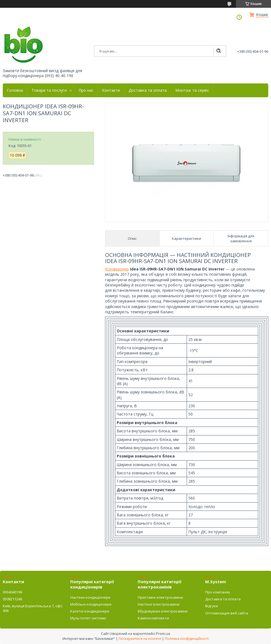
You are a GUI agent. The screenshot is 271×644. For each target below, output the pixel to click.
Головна (15, 90)
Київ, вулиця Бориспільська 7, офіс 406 (33, 608)
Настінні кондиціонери (90, 597)
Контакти (111, 90)
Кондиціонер (117, 269)
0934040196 (12, 592)
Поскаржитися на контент (140, 639)
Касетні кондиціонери (90, 611)
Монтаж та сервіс (192, 90)
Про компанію (218, 592)
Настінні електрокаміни (159, 604)
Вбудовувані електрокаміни (163, 611)
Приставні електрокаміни (160, 597)
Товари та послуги (49, 90)
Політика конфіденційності (187, 639)
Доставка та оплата (148, 90)
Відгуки (212, 606)
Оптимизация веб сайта (227, 613)
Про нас (86, 90)
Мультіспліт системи (88, 618)
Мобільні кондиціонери (91, 604)
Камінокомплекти (153, 618)
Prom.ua (163, 634)
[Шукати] (218, 51)
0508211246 (12, 599)
